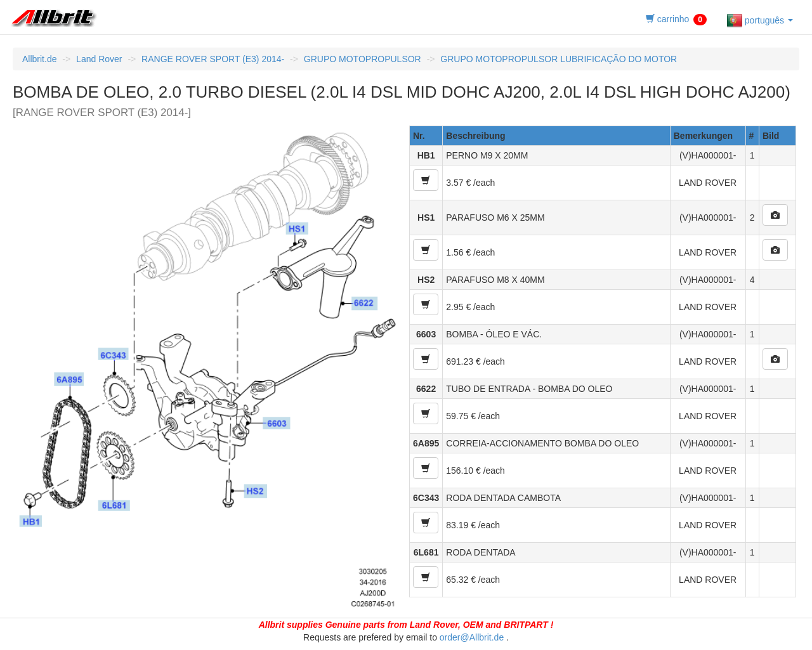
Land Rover (99, 59)
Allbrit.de (39, 59)
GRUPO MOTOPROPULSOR (363, 59)
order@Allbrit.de (472, 637)
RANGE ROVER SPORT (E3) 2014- (213, 59)
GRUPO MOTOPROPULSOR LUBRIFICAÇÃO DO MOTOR (559, 59)
